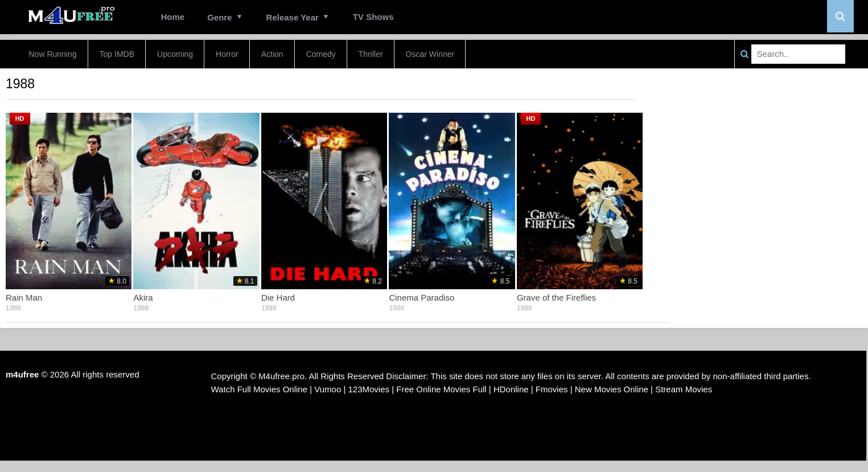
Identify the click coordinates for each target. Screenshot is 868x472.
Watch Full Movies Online (260, 389)
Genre (219, 17)
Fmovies (552, 389)
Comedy (321, 54)
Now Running (53, 54)
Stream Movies (684, 389)
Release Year (293, 17)
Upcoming (175, 54)
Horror (227, 54)
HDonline (511, 389)
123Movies (369, 389)
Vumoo (328, 389)
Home (173, 17)
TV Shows (373, 17)
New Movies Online (612, 389)
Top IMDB (117, 54)
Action (272, 54)
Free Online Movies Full (441, 389)
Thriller (371, 54)
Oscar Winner (430, 54)
